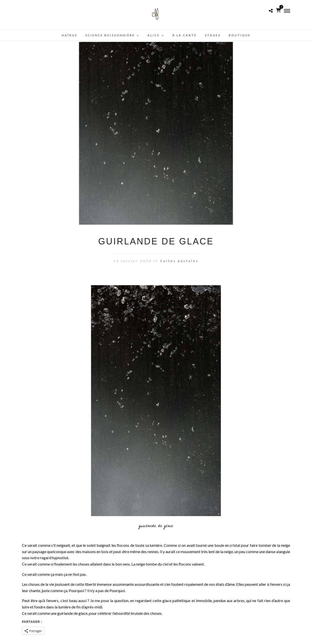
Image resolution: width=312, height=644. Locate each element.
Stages (213, 35)
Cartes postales (179, 261)
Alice (154, 35)
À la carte (185, 35)
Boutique (240, 35)
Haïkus (69, 35)
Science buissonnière (110, 35)
